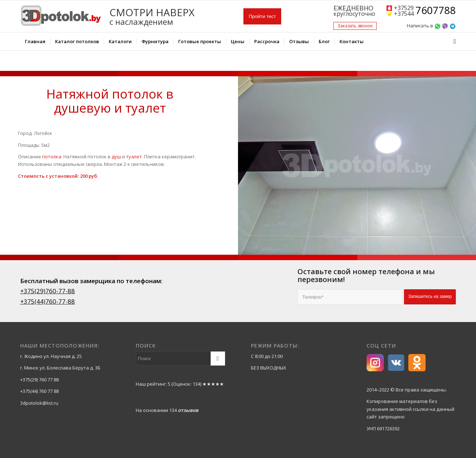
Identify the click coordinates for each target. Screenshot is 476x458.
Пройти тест (262, 16)
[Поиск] (452, 41)
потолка (52, 157)
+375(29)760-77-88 (48, 291)
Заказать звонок (355, 26)
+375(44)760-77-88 (48, 301)
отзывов (188, 410)
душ (116, 157)
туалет (134, 157)
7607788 (436, 11)
